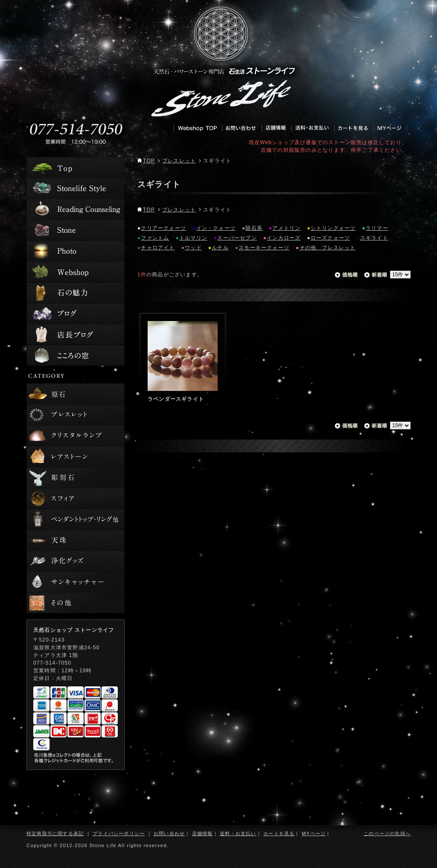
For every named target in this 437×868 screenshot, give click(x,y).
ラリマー (377, 228)
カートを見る (279, 833)
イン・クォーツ (216, 228)
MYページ (314, 833)
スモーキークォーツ (264, 248)
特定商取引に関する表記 (55, 833)
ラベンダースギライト (176, 399)
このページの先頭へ (387, 833)
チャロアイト (158, 248)
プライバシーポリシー (119, 833)
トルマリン (193, 238)
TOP (146, 161)
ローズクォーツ (330, 238)
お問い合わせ (169, 833)
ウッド (193, 248)
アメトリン (286, 228)
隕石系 (254, 228)
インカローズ (284, 238)
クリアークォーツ (163, 228)
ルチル (220, 248)
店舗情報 (202, 833)
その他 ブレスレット (328, 248)
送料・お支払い (238, 833)
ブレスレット (179, 161)
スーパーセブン (237, 238)
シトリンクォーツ (333, 228)
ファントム (155, 238)
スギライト (374, 238)
